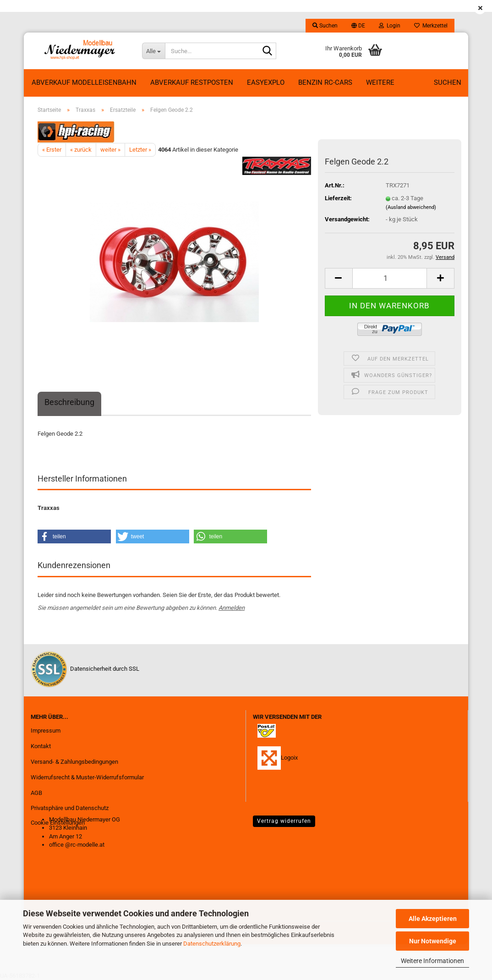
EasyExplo (266, 82)
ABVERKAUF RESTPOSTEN (192, 82)
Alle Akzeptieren (433, 919)
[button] (358, 26)
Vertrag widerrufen (284, 821)
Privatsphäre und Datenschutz (70, 808)
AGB (36, 793)
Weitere (380, 82)
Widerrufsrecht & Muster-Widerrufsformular (87, 777)
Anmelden (232, 608)
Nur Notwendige (433, 941)
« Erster (52, 150)
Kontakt (41, 746)
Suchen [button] (325, 26)
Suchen (448, 82)
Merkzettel (431, 26)
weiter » (110, 150)
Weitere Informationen (432, 961)
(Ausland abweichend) (411, 207)
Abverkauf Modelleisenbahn (84, 82)
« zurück (81, 150)
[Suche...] (153, 51)
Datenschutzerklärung (212, 944)
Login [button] (390, 26)
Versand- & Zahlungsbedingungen (74, 762)
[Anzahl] (390, 278)
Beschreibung (69, 402)
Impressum (46, 731)
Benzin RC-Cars (325, 82)
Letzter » (140, 150)
